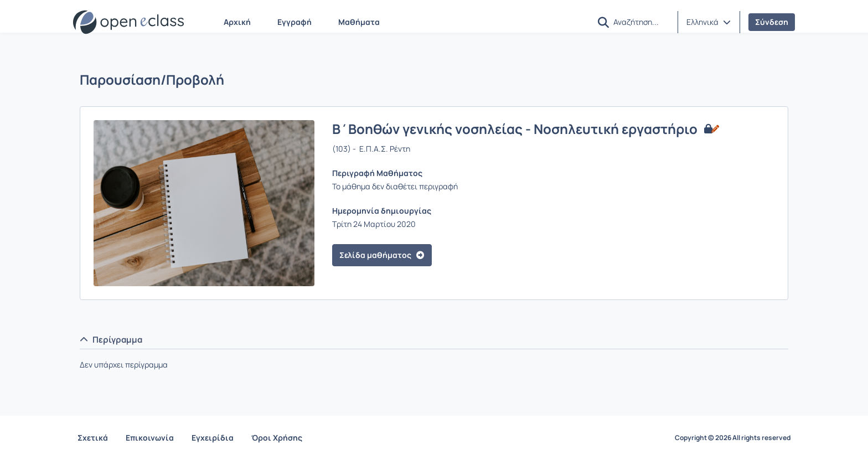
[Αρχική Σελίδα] (128, 22)
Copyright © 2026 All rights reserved (733, 438)
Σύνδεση (772, 22)
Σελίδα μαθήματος (382, 255)
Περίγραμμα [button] (111, 340)
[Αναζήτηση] (641, 22)
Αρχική (237, 22)
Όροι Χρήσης (277, 438)
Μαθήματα (359, 22)
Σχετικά (93, 438)
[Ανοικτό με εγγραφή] (711, 129)
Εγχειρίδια (213, 438)
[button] (603, 22)
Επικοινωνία (150, 438)
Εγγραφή (294, 22)
